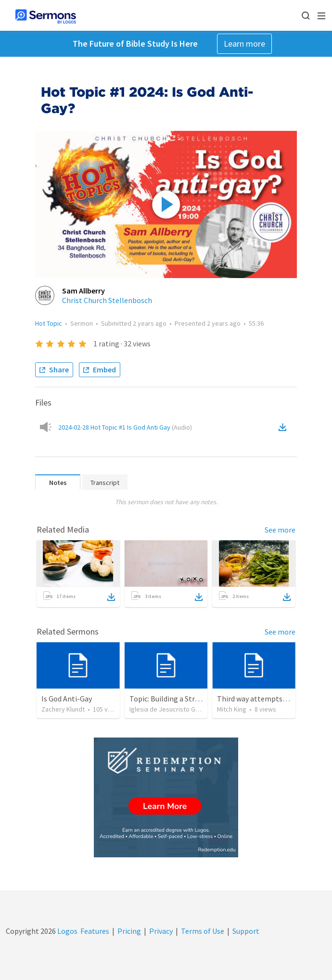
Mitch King (232, 709)
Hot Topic (49, 323)
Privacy (161, 931)
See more (280, 530)
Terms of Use (203, 931)
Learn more (244, 44)
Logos (67, 931)
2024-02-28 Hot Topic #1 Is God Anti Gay (125, 427)
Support (246, 931)
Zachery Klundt (63, 709)
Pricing (129, 931)
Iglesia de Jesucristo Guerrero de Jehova (189, 709)
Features (95, 931)
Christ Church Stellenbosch (107, 300)
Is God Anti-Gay (67, 699)
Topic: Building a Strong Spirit (179, 699)
